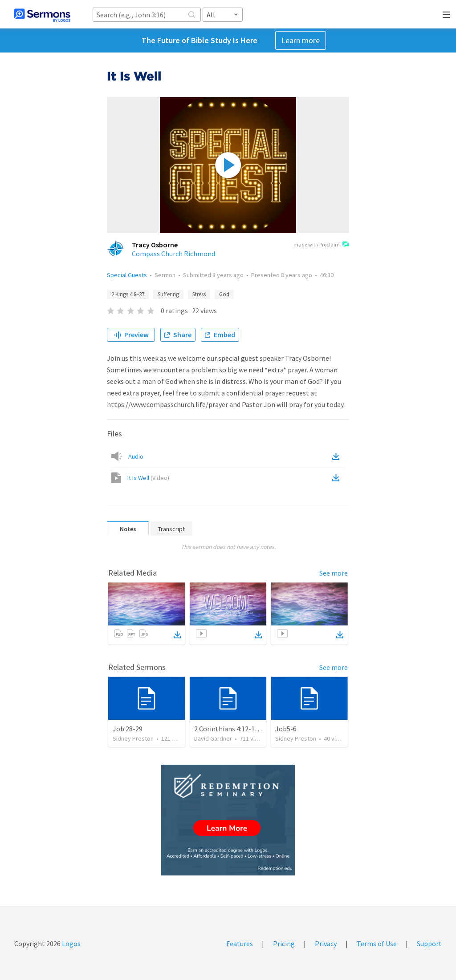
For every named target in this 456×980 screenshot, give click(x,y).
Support (429, 944)
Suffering (168, 294)
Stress (199, 294)
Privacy (326, 944)
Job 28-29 (128, 729)
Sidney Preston (133, 738)
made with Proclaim (321, 245)
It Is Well (148, 478)
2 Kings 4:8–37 (128, 294)
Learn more (301, 40)
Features (240, 944)
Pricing (284, 944)
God (224, 294)
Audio (136, 456)
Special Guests (127, 275)
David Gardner (213, 738)
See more (334, 573)
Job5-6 (286, 729)
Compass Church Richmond (173, 254)
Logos (71, 944)
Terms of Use (377, 944)
